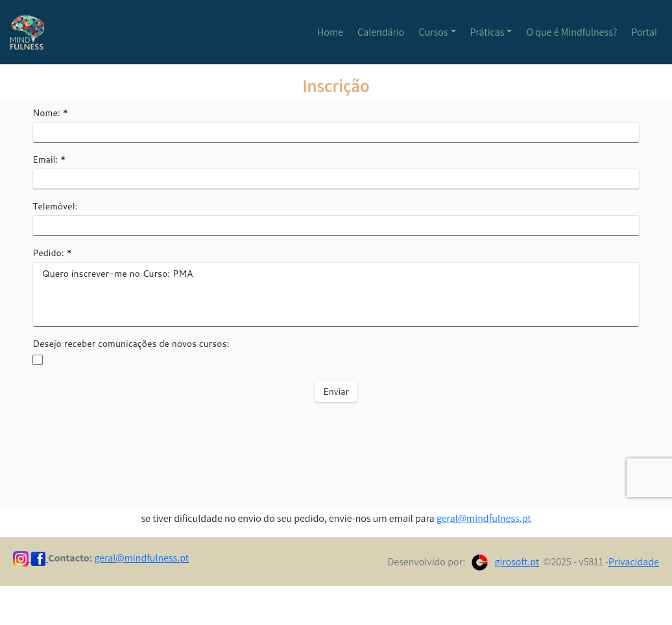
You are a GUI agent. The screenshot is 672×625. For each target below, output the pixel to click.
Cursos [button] (434, 32)
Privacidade (634, 562)
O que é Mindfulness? (571, 32)
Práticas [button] (487, 32)
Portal (644, 32)
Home (330, 32)
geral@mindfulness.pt (484, 518)
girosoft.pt (517, 562)
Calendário (381, 32)
